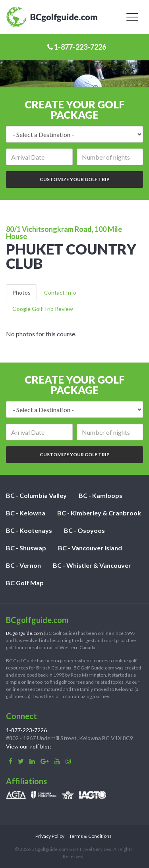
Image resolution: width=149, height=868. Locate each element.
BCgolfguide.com (24, 633)
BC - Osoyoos (84, 530)
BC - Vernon (23, 565)
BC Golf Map (25, 583)
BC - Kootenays (29, 530)
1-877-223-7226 (77, 47)
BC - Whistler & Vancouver (92, 565)
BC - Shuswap (26, 548)
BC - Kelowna (26, 513)
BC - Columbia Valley (36, 495)
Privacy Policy (50, 836)
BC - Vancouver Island (90, 548)
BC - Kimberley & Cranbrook (99, 513)
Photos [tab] (21, 292)
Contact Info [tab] (60, 292)
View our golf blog (28, 746)
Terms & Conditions (90, 836)
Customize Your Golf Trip (75, 179)
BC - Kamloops (101, 495)
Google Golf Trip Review (43, 309)
